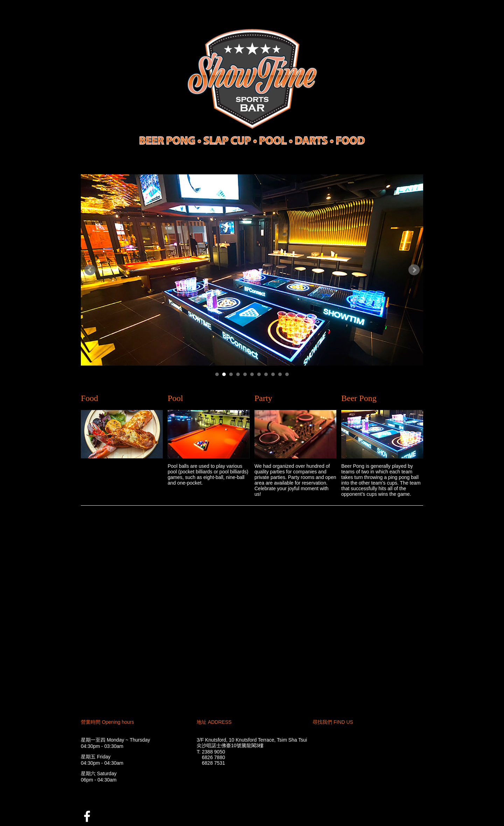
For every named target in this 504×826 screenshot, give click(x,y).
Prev (90, 270)
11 (287, 374)
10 (280, 374)
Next (414, 270)
